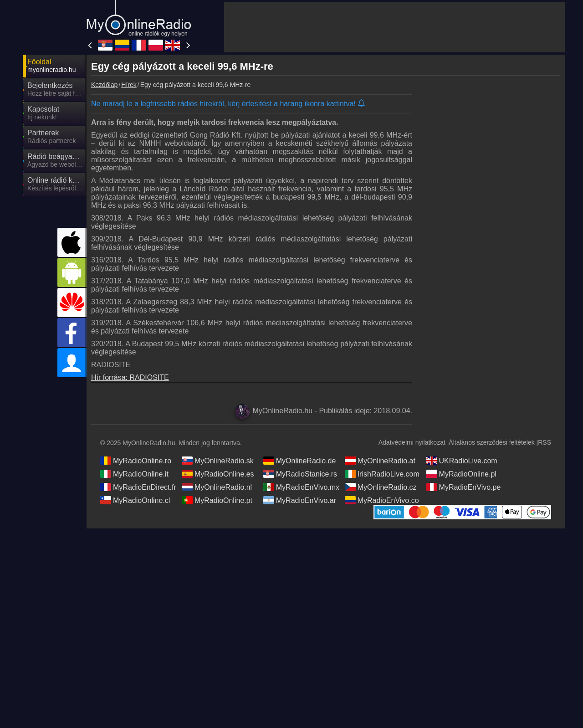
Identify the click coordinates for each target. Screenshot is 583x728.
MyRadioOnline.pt (217, 500)
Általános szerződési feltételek (491, 442)
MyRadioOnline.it (134, 474)
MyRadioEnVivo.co (382, 500)
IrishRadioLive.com (382, 474)
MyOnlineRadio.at (380, 461)
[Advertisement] (394, 27)
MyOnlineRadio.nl (217, 487)
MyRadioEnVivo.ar (300, 500)
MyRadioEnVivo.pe (464, 487)
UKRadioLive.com (462, 461)
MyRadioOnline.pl (461, 474)
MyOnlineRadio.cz (381, 487)
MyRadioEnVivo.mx (301, 487)
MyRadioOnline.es (218, 474)
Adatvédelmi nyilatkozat (412, 442)
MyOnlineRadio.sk (218, 461)
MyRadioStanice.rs (300, 474)
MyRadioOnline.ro (136, 461)
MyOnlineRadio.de (300, 461)
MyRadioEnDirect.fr (138, 487)
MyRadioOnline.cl (135, 500)
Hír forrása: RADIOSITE (130, 377)
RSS (545, 442)
